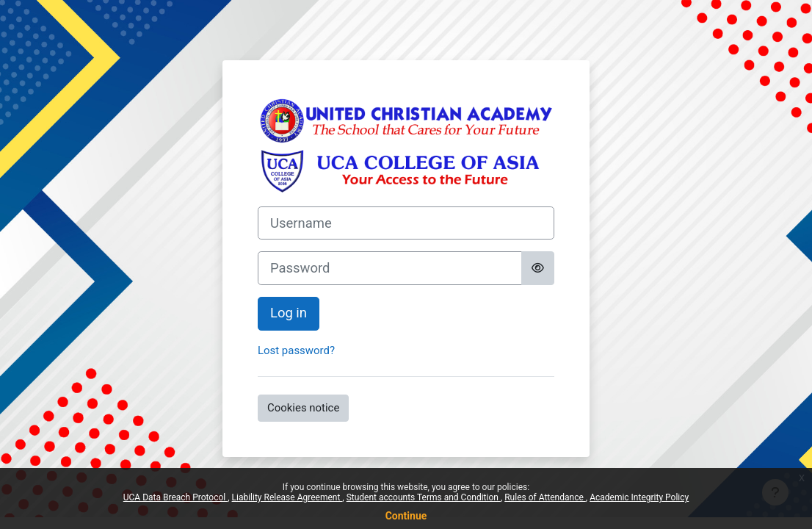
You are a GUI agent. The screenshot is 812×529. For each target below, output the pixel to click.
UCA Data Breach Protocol (175, 497)
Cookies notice (303, 408)
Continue (406, 516)
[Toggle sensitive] (538, 268)
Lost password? (296, 350)
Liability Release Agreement (287, 497)
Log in (289, 313)
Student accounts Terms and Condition (424, 497)
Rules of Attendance (545, 497)
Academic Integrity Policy (639, 497)
